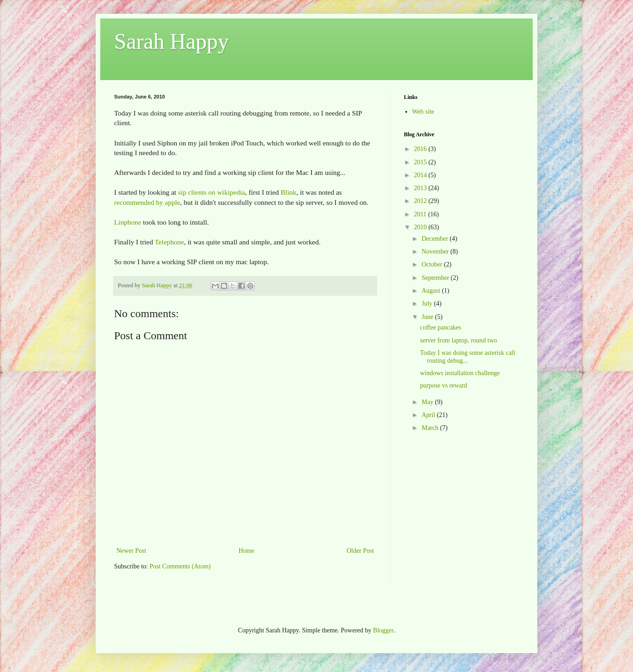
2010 (421, 227)
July (428, 304)
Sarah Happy (171, 41)
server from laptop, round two (459, 340)
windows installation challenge (460, 373)
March (431, 428)
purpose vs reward (444, 385)
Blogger (383, 630)
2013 (421, 188)
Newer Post (131, 551)
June (428, 317)
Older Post (361, 551)
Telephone (169, 242)
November (436, 252)
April (429, 415)
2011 (421, 214)
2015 (421, 162)
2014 (421, 175)
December (435, 239)
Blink (288, 192)
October (433, 264)
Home (247, 551)
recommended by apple (147, 202)
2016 (421, 149)
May (428, 402)
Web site (423, 112)
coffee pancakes (441, 327)
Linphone (128, 222)
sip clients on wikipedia (212, 192)
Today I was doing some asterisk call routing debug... (468, 357)
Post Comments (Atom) (180, 566)
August (432, 291)
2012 (421, 201)
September (436, 278)
